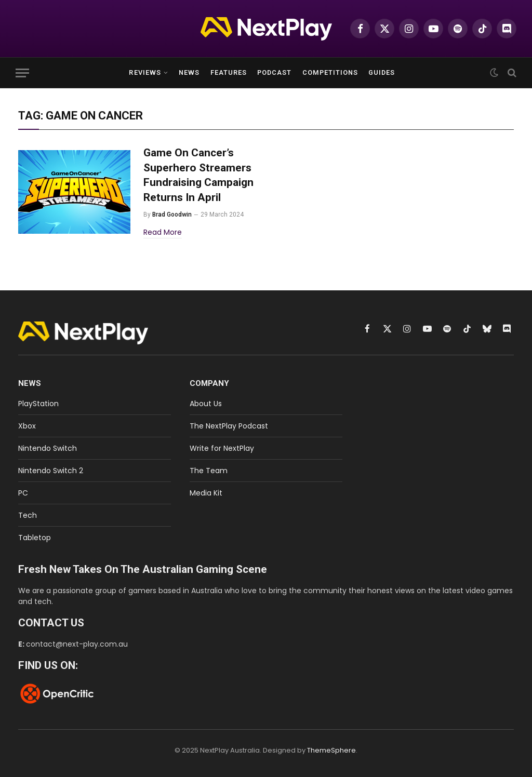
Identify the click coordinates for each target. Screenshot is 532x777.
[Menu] (22, 73)
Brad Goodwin (172, 215)
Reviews (145, 72)
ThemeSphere (331, 750)
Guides (382, 72)
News (189, 72)
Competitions (330, 72)
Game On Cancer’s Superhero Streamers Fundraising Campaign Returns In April (198, 175)
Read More (163, 232)
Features (229, 72)
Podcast (274, 72)
